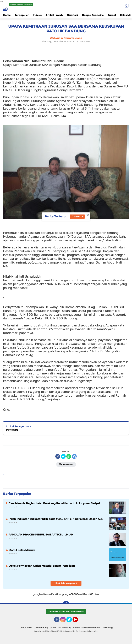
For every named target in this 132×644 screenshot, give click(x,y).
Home (7, 15)
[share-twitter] (63, 456)
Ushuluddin (26, 628)
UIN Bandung (41, 628)
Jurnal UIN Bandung (61, 628)
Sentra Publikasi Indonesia (87, 628)
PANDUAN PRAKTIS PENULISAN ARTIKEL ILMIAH (41, 535)
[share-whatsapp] (69, 456)
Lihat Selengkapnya (66, 583)
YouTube (78, 621)
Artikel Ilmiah (54, 15)
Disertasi (72, 15)
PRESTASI (12, 430)
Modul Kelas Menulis (22, 550)
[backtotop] (66, 604)
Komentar (66, 464)
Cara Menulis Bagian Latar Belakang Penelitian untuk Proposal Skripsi (54, 503)
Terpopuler (22, 15)
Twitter (71, 621)
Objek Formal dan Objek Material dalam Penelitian (42, 566)
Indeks (37, 15)
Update (77, 216)
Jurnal (112, 15)
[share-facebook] (58, 456)
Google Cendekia (93, 15)
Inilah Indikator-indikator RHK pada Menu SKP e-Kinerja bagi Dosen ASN (56, 519)
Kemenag (108, 628)
